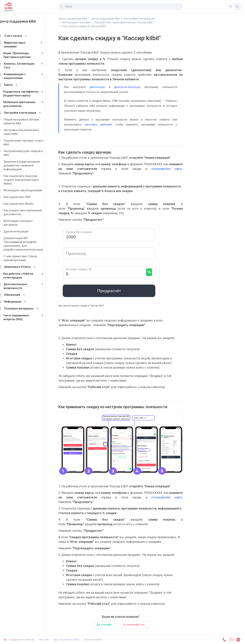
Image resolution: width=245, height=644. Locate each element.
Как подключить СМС (26, 197)
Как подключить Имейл (27, 204)
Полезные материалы (27, 309)
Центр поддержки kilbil (25, 21)
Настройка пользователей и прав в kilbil (30, 132)
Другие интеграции (24, 231)
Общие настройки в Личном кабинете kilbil (30, 121)
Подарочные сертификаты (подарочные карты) (29, 94)
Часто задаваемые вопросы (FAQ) (25, 317)
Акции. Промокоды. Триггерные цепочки (25, 55)
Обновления (21, 295)
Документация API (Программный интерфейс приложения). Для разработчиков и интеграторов (32, 244)
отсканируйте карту (167, 169)
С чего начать (22, 36)
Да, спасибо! (104, 625)
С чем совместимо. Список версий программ (29, 258)
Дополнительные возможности (24, 286)
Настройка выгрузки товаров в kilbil (31, 153)
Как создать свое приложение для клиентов (31, 212)
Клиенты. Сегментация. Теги (28, 66)
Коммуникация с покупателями (23, 76)
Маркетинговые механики (23, 45)
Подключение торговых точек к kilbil (32, 142)
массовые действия (98, 125)
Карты (17, 85)
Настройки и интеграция (29, 113)
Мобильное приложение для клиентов (28, 104)
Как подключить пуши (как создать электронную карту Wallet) (30, 180)
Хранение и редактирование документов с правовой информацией (30, 165)
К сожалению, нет (134, 625)
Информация (21, 302)
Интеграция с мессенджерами (31, 190)
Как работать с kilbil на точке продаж (27, 276)
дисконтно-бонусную (127, 87)
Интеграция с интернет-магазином (27, 223)
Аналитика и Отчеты (26, 267)
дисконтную (97, 87)
